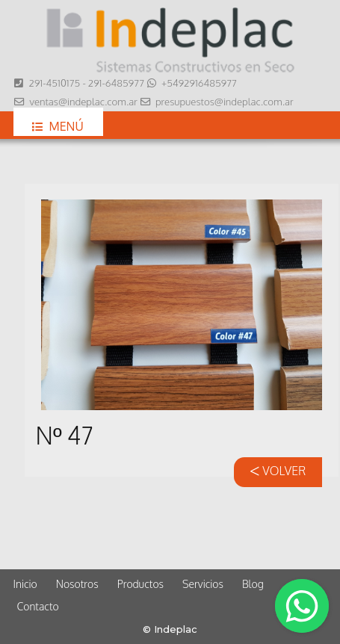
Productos (140, 584)
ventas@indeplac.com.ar (83, 101)
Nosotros (77, 584)
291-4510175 (54, 83)
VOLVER (278, 471)
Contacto (38, 606)
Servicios (203, 584)
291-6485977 (116, 83)
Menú (58, 126)
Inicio (25, 584)
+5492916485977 (199, 83)
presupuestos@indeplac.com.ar (225, 101)
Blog (253, 584)
